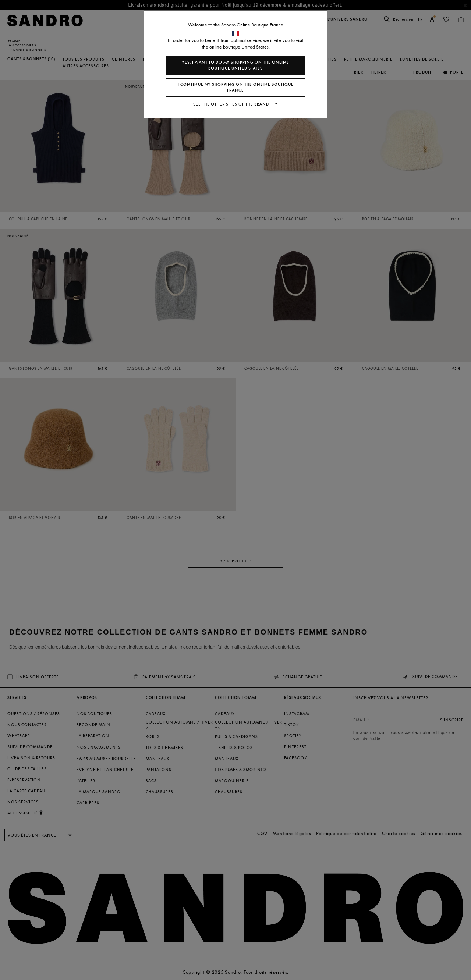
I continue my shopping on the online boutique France (236, 87)
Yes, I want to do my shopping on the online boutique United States (235, 65)
